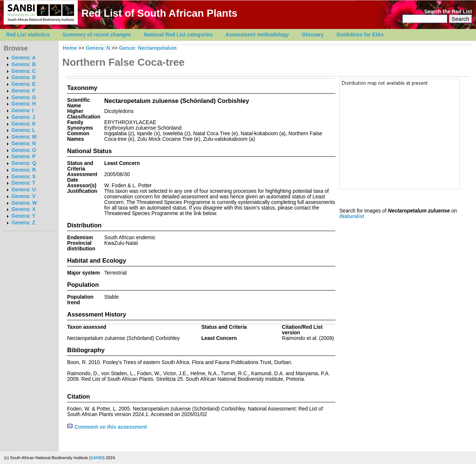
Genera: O (24, 150)
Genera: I (23, 111)
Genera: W (24, 203)
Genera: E (24, 84)
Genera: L (23, 130)
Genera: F (23, 91)
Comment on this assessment (107, 427)
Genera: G (24, 98)
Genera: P (24, 157)
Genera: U (24, 190)
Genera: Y (24, 216)
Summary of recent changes (97, 35)
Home (70, 48)
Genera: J (23, 117)
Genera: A (24, 58)
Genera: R (24, 170)
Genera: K (24, 124)
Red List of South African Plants (159, 13)
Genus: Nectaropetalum (148, 48)
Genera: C (24, 71)
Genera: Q (24, 163)
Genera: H (24, 104)
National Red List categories (178, 35)
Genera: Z (23, 223)
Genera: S (24, 177)
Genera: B (24, 64)
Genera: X (24, 209)
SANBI (97, 458)
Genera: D (24, 77)
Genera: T (23, 183)
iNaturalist (352, 216)
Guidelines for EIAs (360, 35)
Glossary (313, 35)
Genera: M (24, 137)
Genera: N (24, 144)
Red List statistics (28, 35)
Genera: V (24, 196)
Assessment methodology (257, 35)
